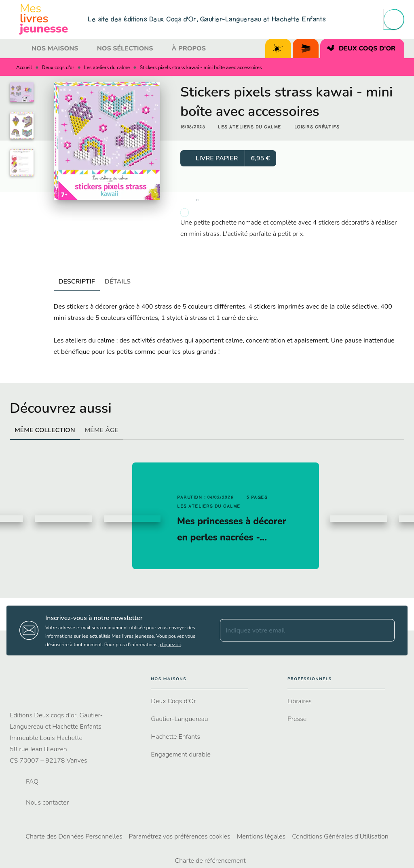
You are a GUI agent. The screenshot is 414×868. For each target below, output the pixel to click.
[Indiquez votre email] (297, 631)
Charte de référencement (210, 861)
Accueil (24, 67)
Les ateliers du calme (107, 67)
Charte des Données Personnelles (74, 836)
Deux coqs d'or (58, 67)
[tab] (18, 48)
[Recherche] (394, 19)
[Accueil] (44, 19)
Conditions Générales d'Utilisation (340, 836)
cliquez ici (170, 644)
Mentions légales (261, 836)
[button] (250, 127)
